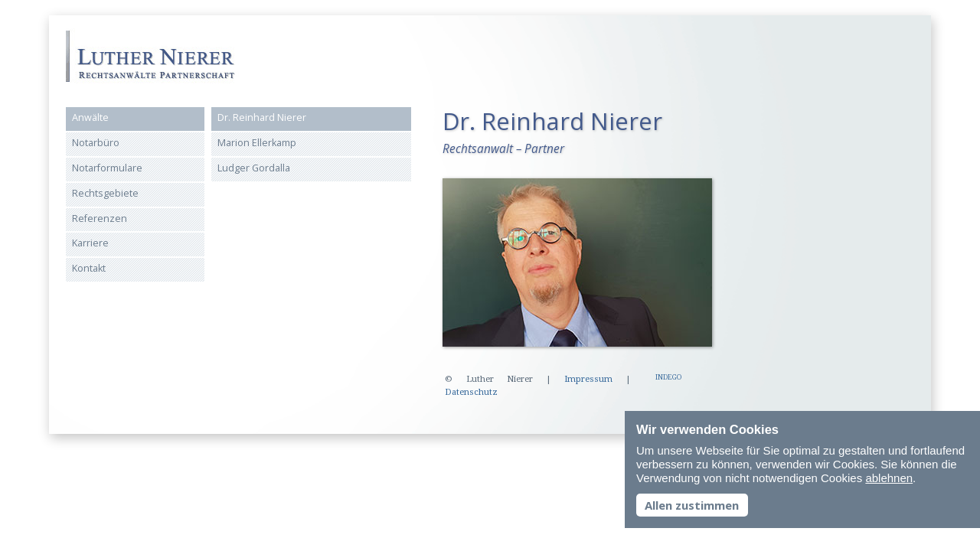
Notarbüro (96, 143)
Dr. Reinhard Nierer (262, 117)
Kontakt (89, 268)
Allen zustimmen (692, 505)
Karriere (90, 243)
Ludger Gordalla (254, 168)
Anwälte (90, 117)
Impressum (588, 379)
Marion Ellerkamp (257, 143)
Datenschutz (471, 392)
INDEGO (668, 377)
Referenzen (100, 218)
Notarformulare (107, 168)
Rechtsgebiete (105, 193)
